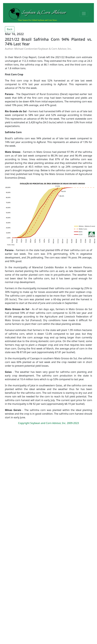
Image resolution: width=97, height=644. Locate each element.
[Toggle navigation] (84, 14)
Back (10, 29)
